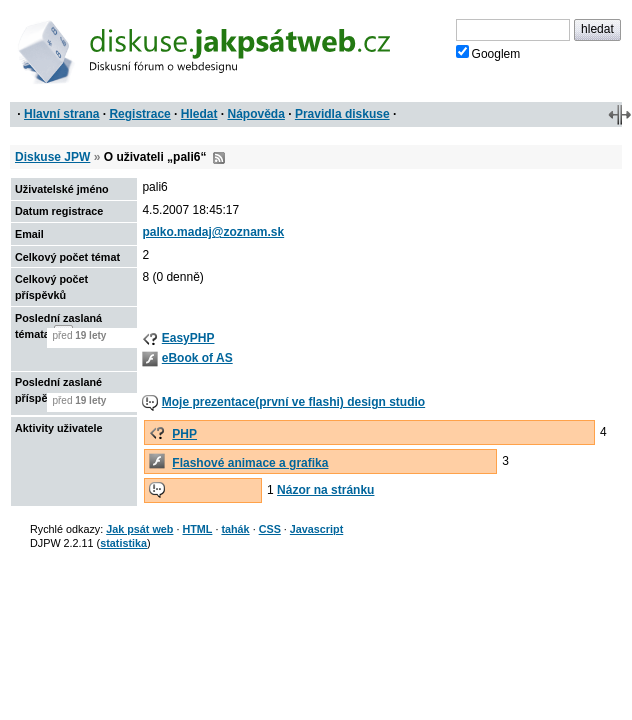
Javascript (316, 529)
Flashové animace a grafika (250, 463)
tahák (235, 529)
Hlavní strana (61, 114)
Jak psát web (139, 529)
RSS (219, 158)
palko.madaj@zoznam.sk (213, 232)
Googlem (488, 53)
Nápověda (256, 114)
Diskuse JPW (52, 157)
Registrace (139, 114)
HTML (197, 529)
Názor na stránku (325, 490)
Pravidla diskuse (342, 114)
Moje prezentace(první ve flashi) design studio (293, 402)
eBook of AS (197, 358)
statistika (123, 543)
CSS (270, 529)
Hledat (199, 114)
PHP (184, 434)
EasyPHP (188, 338)
